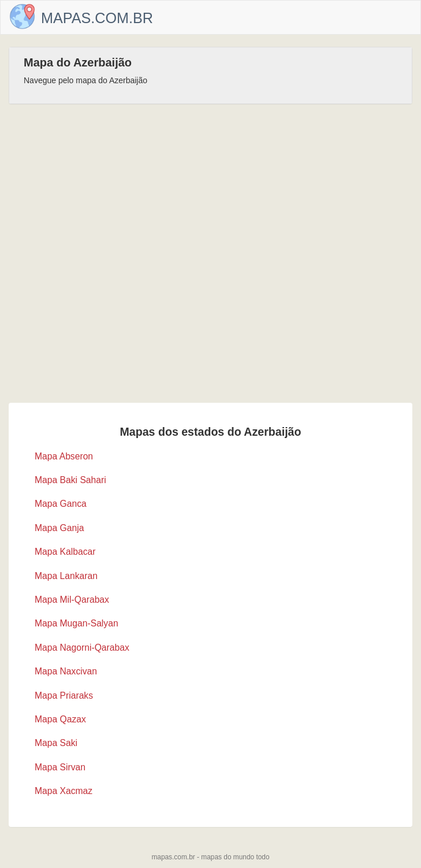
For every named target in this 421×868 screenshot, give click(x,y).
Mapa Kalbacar (65, 552)
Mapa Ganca (61, 504)
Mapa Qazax (60, 719)
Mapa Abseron (64, 456)
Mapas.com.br (97, 18)
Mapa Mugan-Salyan (77, 623)
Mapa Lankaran (66, 576)
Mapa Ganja (59, 528)
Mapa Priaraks (64, 695)
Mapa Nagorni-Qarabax (82, 648)
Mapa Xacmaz (64, 791)
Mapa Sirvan (60, 767)
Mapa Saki (56, 743)
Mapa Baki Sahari (70, 480)
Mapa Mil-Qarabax (72, 600)
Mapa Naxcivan (66, 671)
